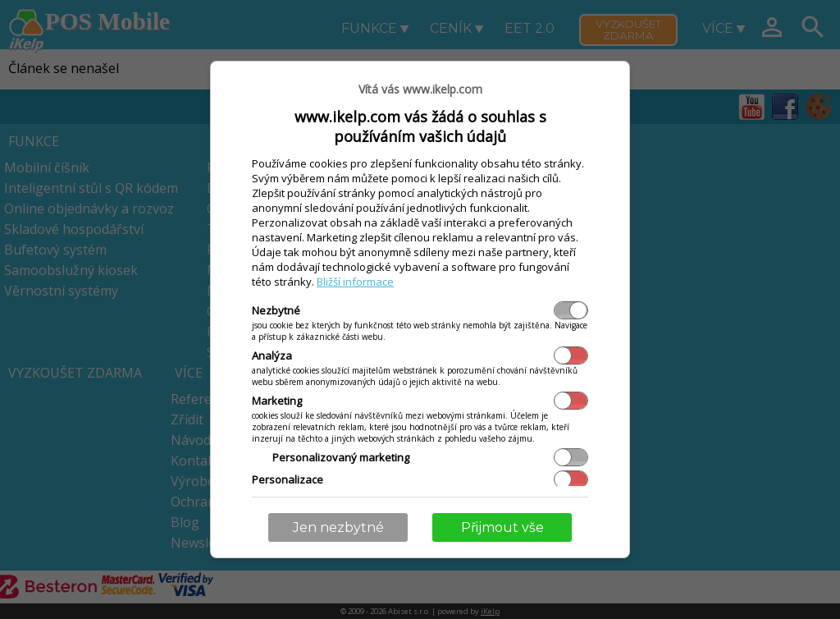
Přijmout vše (502, 527)
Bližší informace (355, 282)
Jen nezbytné (338, 527)
